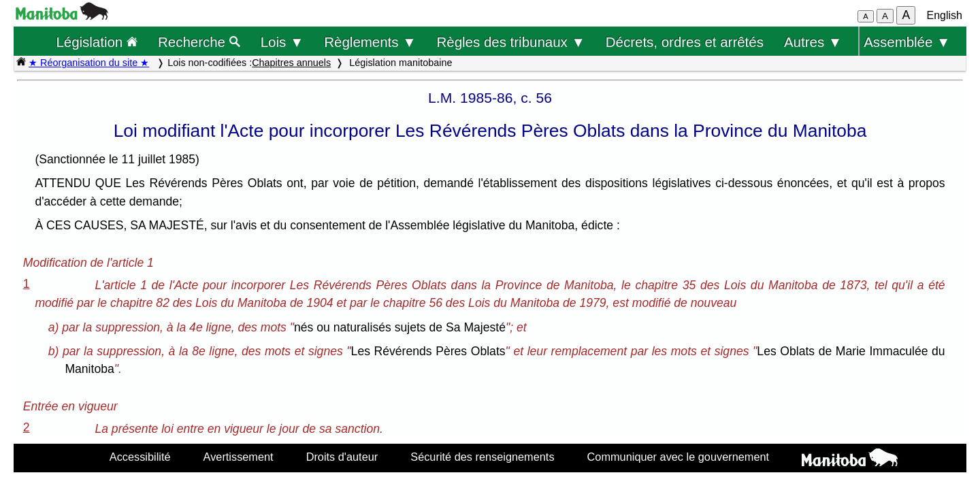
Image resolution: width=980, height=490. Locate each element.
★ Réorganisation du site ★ (89, 63)
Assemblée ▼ (907, 42)
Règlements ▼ (370, 42)
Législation (97, 42)
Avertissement (239, 457)
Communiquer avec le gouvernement (678, 457)
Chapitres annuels (291, 63)
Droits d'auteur (342, 457)
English (945, 15)
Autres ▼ (813, 42)
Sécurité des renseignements (482, 457)
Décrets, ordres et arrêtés (685, 42)
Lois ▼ (282, 42)
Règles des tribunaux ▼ (511, 42)
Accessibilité (140, 457)
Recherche (199, 42)
